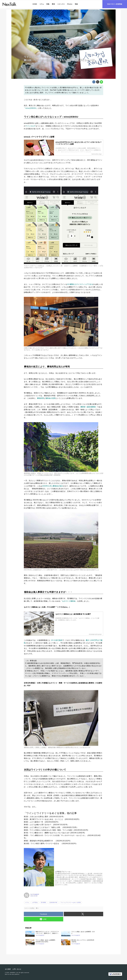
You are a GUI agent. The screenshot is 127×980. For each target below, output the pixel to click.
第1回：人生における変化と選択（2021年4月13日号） (44, 817)
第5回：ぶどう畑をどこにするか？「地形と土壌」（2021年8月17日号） (51, 827)
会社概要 (8, 969)
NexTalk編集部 (36, 70)
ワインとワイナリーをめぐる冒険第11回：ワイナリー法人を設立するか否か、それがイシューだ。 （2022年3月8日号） (62, 60)
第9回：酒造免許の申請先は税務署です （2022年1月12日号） (48, 841)
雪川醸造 (63, 88)
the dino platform (15, 974)
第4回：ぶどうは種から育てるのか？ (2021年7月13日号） (46, 825)
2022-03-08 (35, 69)
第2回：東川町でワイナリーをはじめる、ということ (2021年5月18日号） (52, 819)
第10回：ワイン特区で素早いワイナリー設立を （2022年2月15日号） (51, 844)
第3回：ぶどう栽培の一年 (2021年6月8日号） (42, 822)
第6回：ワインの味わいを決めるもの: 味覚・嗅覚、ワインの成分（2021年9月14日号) (56, 830)
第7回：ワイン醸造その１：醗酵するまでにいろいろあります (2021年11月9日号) (54, 833)
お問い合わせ (17, 969)
